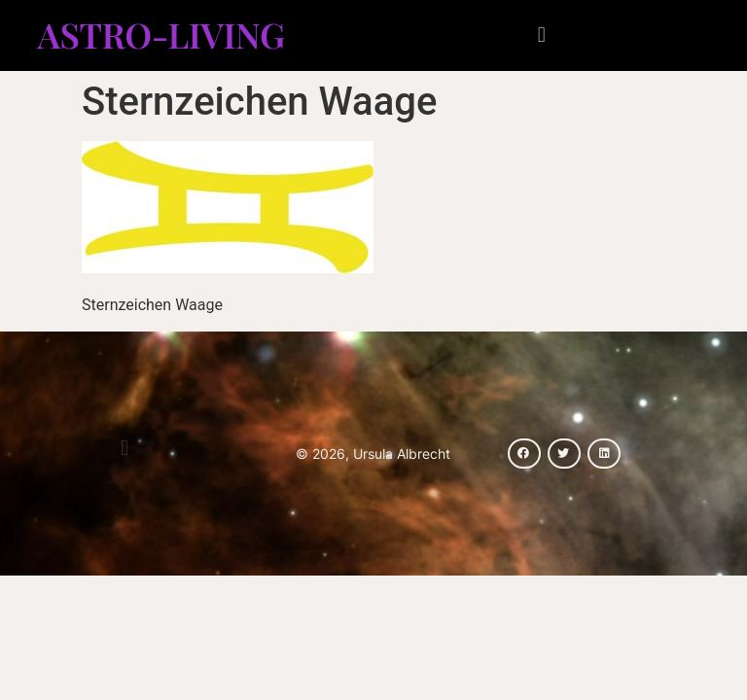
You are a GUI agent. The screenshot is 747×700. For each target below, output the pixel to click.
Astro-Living (160, 34)
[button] (541, 35)
